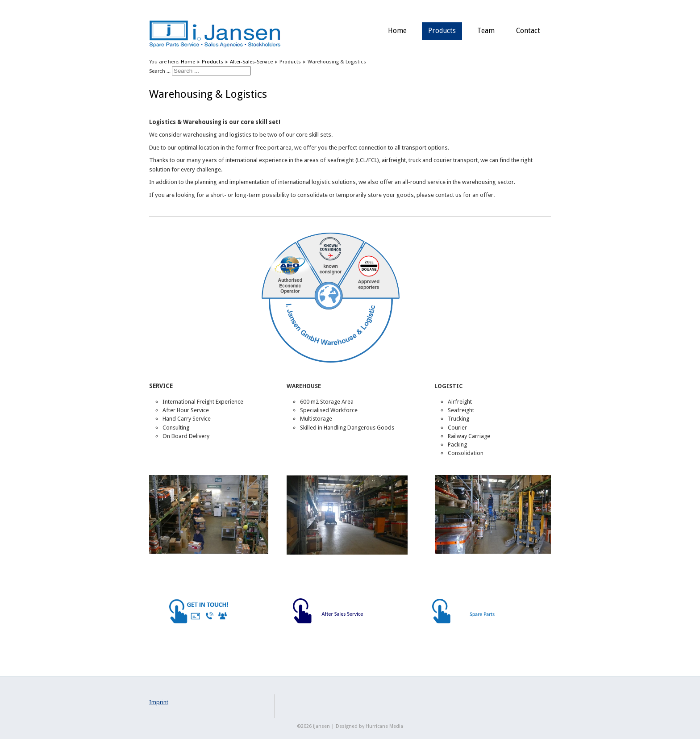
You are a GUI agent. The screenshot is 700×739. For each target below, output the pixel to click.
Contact (528, 31)
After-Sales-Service (251, 62)
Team (486, 31)
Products (442, 31)
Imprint (159, 702)
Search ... (160, 71)
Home (397, 31)
